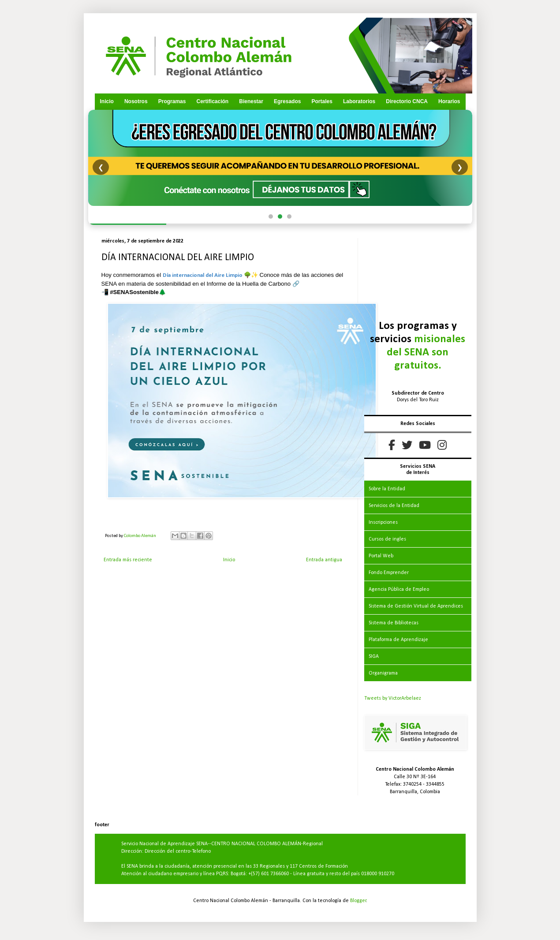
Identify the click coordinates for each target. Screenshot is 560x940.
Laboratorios (359, 101)
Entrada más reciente (128, 560)
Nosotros (136, 101)
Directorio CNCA (407, 101)
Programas (172, 101)
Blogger (358, 901)
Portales (322, 101)
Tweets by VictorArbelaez (393, 698)
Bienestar (251, 101)
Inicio (107, 101)
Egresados (287, 101)
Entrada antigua (324, 560)
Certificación (212, 101)
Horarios (449, 101)
